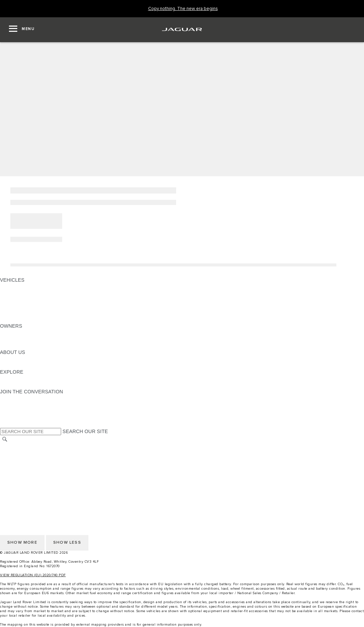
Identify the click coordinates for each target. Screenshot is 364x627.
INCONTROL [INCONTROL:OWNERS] (15, 339)
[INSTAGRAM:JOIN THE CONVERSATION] (17, 398)
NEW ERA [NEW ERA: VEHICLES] (12, 319)
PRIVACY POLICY (20, 472)
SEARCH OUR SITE (85, 431)
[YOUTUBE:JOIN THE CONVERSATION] (15, 411)
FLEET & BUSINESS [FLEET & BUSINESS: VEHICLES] (23, 306)
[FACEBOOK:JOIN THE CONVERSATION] (16, 418)
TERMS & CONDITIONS (27, 459)
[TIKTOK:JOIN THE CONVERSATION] (12, 405)
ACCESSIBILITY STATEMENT (34, 486)
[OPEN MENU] (22, 30)
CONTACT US (16, 466)
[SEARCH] (5, 439)
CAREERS (12, 453)
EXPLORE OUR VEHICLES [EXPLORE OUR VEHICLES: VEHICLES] (31, 293)
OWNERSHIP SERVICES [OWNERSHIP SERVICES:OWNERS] (28, 333)
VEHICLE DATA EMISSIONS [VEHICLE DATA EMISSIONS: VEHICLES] (32, 313)
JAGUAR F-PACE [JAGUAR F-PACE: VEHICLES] (20, 287)
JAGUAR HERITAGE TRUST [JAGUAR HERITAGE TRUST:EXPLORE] (32, 385)
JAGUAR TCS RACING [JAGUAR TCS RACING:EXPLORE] (26, 378)
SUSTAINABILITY (20, 365)
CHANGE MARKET (22, 446)
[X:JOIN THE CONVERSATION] (5, 424)
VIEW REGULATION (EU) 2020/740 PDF (33, 575)
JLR (4, 359)
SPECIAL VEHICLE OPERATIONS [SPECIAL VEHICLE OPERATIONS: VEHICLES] (38, 300)
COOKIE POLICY (19, 479)
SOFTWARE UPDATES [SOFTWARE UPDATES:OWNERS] (26, 346)
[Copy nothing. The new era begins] (183, 9)
